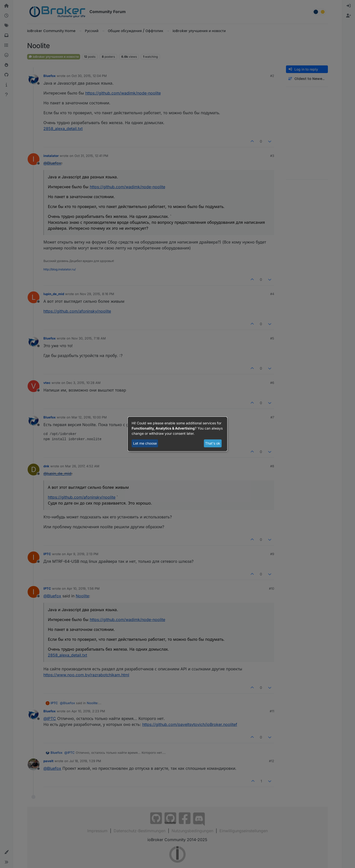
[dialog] (177, 434)
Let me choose (145, 443)
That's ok (213, 443)
